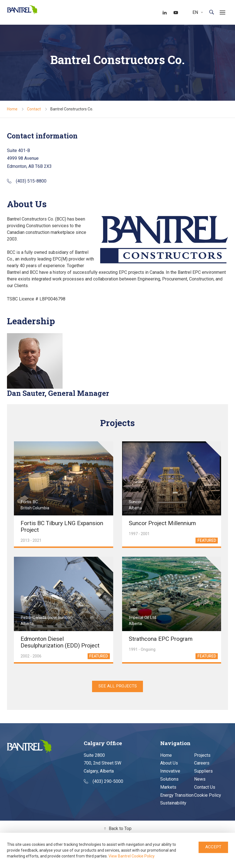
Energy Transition (177, 796)
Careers (202, 764)
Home (12, 109)
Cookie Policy (208, 796)
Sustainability (173, 804)
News (200, 780)
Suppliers (203, 772)
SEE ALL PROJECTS (117, 686)
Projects (202, 756)
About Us (169, 764)
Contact (34, 109)
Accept (213, 847)
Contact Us (205, 788)
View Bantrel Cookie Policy (132, 856)
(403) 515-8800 (27, 181)
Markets (168, 788)
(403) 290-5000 (103, 782)
